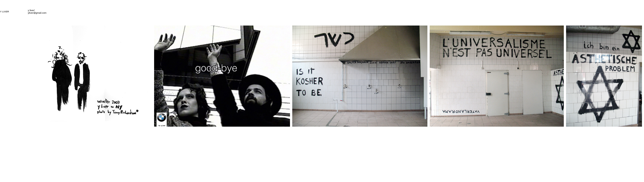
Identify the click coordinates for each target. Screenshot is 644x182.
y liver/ (31, 10)
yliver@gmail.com (37, 13)
